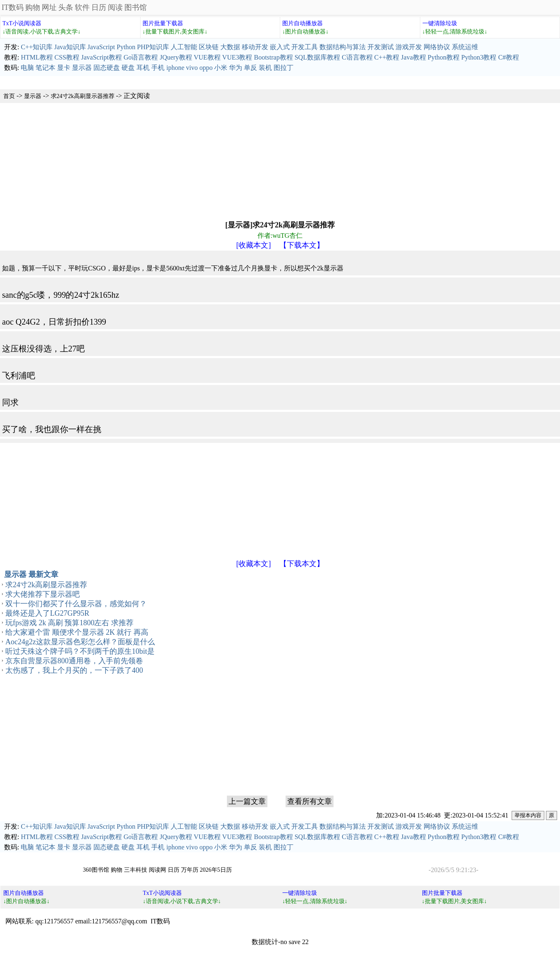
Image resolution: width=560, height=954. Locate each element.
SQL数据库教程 (317, 57)
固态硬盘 (107, 68)
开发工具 (305, 47)
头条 (66, 7)
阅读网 (157, 870)
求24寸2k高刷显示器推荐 (83, 96)
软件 (82, 7)
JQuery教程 (176, 57)
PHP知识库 (153, 47)
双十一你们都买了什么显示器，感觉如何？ (76, 604)
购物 (33, 7)
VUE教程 (207, 57)
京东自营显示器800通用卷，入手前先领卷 (74, 661)
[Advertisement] (248, 161)
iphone (175, 68)
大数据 (230, 47)
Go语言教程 (141, 57)
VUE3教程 (237, 57)
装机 (265, 68)
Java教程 (413, 57)
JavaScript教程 (101, 57)
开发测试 (381, 47)
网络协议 (437, 47)
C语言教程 (357, 57)
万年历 (190, 870)
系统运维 (465, 47)
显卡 (64, 68)
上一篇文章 (247, 801)
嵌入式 (280, 47)
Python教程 (444, 57)
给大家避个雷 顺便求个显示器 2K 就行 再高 (77, 632)
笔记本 (45, 68)
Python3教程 (479, 57)
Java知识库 (70, 47)
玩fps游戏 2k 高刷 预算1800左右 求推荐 (69, 623)
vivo (192, 68)
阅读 (115, 7)
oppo (206, 68)
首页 (9, 96)
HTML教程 (37, 57)
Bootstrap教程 (273, 57)
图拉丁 (284, 68)
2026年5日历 (216, 870)
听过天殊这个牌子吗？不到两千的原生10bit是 (80, 651)
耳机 (143, 68)
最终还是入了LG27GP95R (47, 613)
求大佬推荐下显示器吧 (43, 594)
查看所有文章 (310, 801)
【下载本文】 (302, 245)
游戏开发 (409, 47)
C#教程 (509, 57)
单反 (250, 68)
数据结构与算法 (343, 47)
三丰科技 (136, 870)
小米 (221, 68)
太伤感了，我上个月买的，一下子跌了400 (74, 670)
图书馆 (136, 7)
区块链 (209, 47)
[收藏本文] (254, 245)
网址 (49, 7)
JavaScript (101, 47)
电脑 (27, 68)
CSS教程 (67, 57)
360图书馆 (96, 870)
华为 (236, 68)
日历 (99, 7)
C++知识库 (37, 47)
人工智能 (184, 47)
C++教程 (387, 57)
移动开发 (255, 47)
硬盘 (128, 68)
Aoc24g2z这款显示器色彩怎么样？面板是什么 (80, 642)
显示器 (82, 68)
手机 (158, 68)
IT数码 (13, 7)
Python (126, 47)
